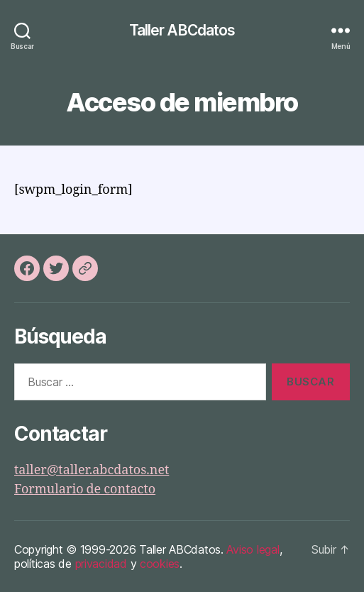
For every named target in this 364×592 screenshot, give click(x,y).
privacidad (101, 564)
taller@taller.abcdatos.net (92, 470)
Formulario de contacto (85, 489)
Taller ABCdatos (182, 30)
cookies (160, 564)
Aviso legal (253, 549)
